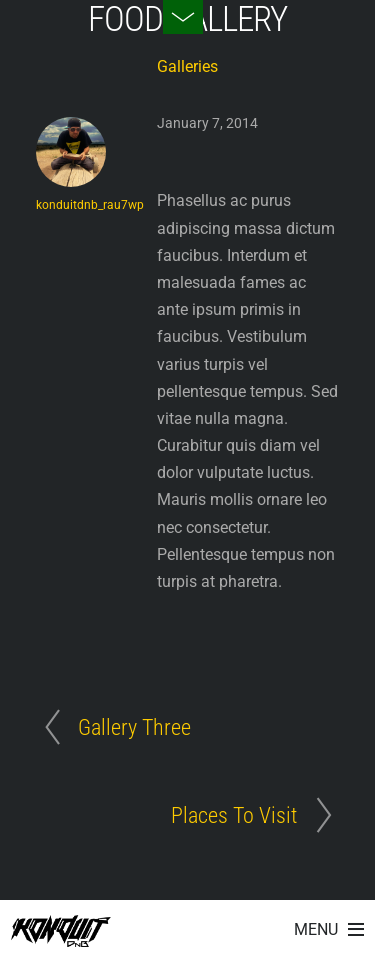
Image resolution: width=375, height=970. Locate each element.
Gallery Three (134, 727)
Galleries (187, 66)
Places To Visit (234, 815)
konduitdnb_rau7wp (90, 205)
